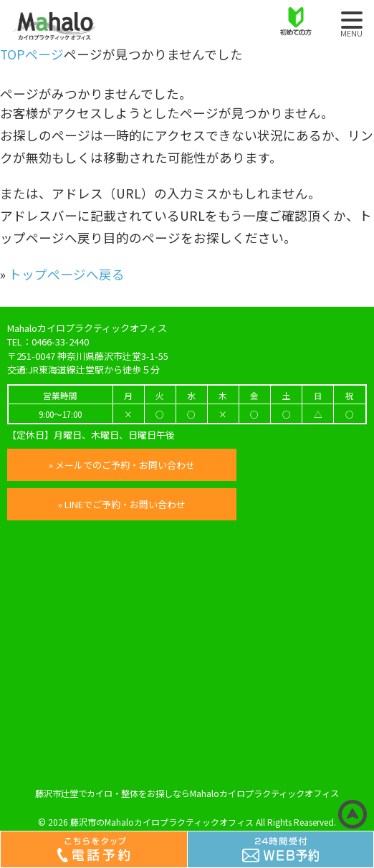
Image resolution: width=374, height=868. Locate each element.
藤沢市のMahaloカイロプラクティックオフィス (162, 822)
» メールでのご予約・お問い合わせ (122, 465)
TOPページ (32, 54)
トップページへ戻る (67, 274)
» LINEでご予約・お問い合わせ (122, 504)
